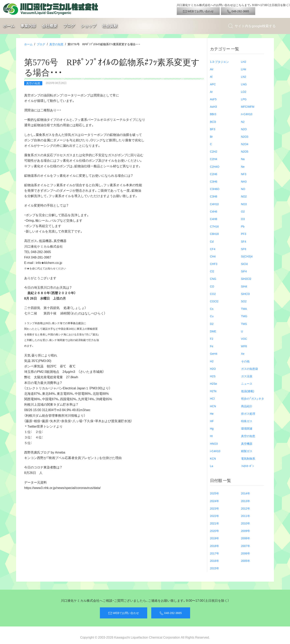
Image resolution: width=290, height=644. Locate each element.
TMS (244, 324)
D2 (212, 324)
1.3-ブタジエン (220, 62)
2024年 (215, 501)
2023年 (215, 508)
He (212, 413)
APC (213, 84)
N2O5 (245, 151)
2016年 (215, 561)
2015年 (215, 568)
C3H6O (215, 189)
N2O (244, 129)
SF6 (244, 249)
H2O (213, 369)
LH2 (244, 62)
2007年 (246, 546)
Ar (211, 92)
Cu (212, 316)
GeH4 (214, 354)
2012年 (246, 508)
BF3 (213, 129)
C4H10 (214, 204)
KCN (213, 458)
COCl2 (214, 301)
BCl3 (213, 122)
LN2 (244, 76)
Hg (212, 428)
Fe (212, 346)
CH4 (213, 256)
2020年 (215, 531)
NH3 (244, 181)
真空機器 (247, 443)
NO (243, 189)
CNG (213, 279)
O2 (243, 211)
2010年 (246, 523)
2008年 (246, 538)
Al (211, 76)
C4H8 (214, 219)
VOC (244, 339)
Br (211, 136)
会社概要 (50, 26)
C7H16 (214, 226)
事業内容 (28, 26)
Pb (243, 226)
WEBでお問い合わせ (198, 11)
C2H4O (215, 166)
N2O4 (245, 144)
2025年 (215, 493)
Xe (243, 354)
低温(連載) (248, 391)
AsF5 (213, 99)
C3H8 (214, 196)
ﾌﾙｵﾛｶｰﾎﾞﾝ (247, 466)
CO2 (213, 294)
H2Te (213, 391)
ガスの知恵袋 (250, 369)
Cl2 (212, 271)
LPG (244, 99)
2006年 (246, 553)
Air (212, 69)
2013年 (246, 501)
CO (212, 286)
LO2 (244, 92)
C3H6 (214, 181)
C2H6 (214, 174)
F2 (212, 339)
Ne (243, 166)
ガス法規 (247, 376)
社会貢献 (110, 26)
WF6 (244, 346)
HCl (212, 398)
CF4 (213, 249)
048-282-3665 (238, 11)
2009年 (246, 531)
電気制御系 (248, 458)
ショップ (88, 26)
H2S (213, 376)
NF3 (244, 174)
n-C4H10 (247, 114)
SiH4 (244, 286)
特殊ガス (247, 421)
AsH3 (213, 106)
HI (211, 436)
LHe (244, 69)
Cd (212, 241)
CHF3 (214, 264)
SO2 (244, 301)
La (212, 466)
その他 (245, 361)
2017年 (215, 553)
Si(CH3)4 (247, 256)
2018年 (215, 546)
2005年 (246, 561)
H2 (212, 361)
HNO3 (214, 443)
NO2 (244, 196)
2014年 (246, 493)
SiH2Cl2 (246, 279)
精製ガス (247, 451)
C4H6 (214, 211)
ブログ (69, 26)
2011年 (246, 516)
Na (243, 159)
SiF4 (244, 271)
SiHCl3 (245, 294)
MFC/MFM (248, 106)
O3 (243, 219)
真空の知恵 (56, 44)
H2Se (214, 384)
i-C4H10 (215, 451)
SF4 (244, 241)
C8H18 (214, 234)
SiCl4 (244, 264)
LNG (244, 84)
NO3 (244, 204)
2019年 (215, 538)
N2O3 (245, 136)
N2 (243, 122)
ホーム (9, 26)
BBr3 (213, 114)
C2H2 (214, 151)
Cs (212, 309)
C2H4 (214, 159)
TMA (244, 309)
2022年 (215, 516)
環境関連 (247, 428)
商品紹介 (247, 406)
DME (213, 331)
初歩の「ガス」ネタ (253, 398)
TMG (244, 316)
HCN (213, 406)
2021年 (215, 523)
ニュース (247, 384)
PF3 (244, 234)
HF (212, 421)
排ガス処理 (248, 413)
